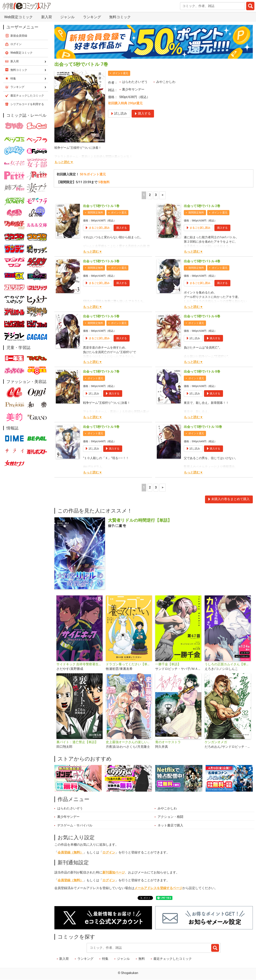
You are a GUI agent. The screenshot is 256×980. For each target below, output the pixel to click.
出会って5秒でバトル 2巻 (202, 206)
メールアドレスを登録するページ (158, 888)
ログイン (109, 852)
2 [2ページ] (150, 195)
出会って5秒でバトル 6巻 (202, 316)
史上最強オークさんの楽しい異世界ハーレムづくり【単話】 (129, 742)
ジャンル (67, 17)
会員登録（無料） (70, 852)
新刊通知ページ (114, 872)
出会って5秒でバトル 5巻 (101, 316)
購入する (122, 228)
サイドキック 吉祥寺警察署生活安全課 (79, 664)
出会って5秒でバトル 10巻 (203, 427)
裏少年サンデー (133, 89)
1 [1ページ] (144, 195)
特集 (105, 959)
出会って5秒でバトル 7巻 (101, 372)
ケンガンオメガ (216, 742)
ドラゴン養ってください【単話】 (129, 664)
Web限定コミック (18, 17)
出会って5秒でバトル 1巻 (101, 206)
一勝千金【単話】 (168, 664)
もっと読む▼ (64, 162)
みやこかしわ (166, 82)
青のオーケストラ (168, 742)
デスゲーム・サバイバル (75, 825)
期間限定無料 (95, 213)
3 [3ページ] (156, 195)
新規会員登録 (19, 36)
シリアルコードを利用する (27, 104)
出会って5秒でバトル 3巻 (101, 261)
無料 (142, 959)
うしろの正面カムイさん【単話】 (228, 664)
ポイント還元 (120, 73)
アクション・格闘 (170, 817)
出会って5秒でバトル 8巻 (202, 372)
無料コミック (120, 17)
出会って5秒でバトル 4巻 (202, 261)
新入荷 (47, 17)
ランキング (92, 17)
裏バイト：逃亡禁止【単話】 (77, 742)
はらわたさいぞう (135, 82)
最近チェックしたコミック (173, 959)
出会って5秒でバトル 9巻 (101, 427)
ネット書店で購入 (170, 825)
